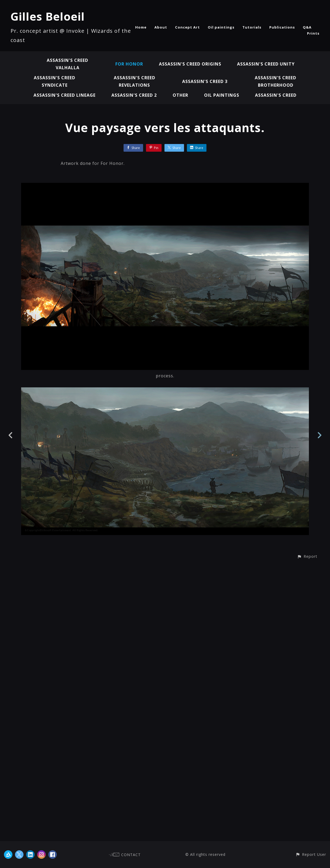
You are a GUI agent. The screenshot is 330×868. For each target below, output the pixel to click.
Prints (313, 33)
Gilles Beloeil (48, 16)
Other (180, 95)
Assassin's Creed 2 (134, 95)
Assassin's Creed (276, 95)
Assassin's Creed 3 (205, 81)
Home (141, 27)
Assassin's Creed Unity (266, 64)
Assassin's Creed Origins (190, 64)
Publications (282, 27)
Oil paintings (221, 27)
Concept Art (187, 27)
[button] (307, 838)
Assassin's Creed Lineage (65, 95)
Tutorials (252, 27)
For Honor (129, 64)
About (161, 27)
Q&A (307, 27)
